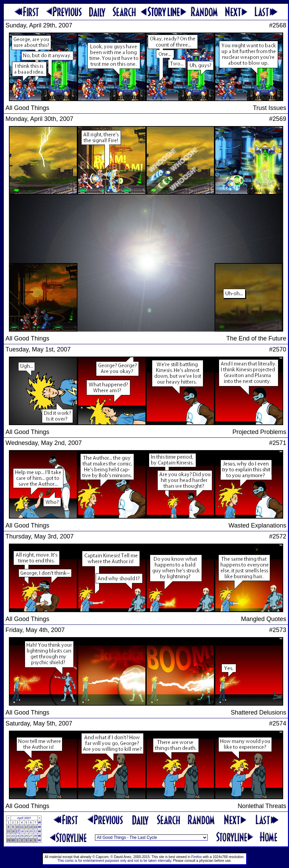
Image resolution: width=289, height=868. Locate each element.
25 (22, 836)
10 (17, 827)
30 (13, 840)
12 (26, 827)
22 (9, 836)
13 (31, 827)
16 (13, 831)
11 (22, 827)
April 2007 (24, 818)
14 (35, 827)
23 (13, 836)
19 (26, 831)
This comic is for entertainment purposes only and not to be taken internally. (115, 861)
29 (9, 840)
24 (17, 836)
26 (26, 836)
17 (17, 831)
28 (35, 836)
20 (31, 831)
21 (35, 831)
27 (31, 836)
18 (22, 831)
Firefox (197, 857)
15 (9, 831)
